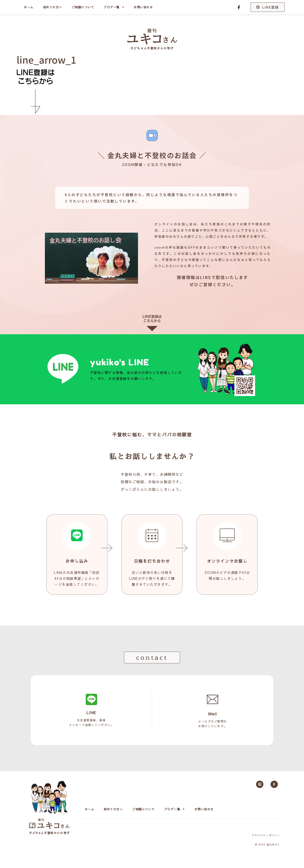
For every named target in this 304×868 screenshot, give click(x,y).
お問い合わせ (143, 7)
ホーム (29, 7)
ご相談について (83, 7)
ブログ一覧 (114, 7)
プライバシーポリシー (266, 835)
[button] (152, 658)
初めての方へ (53, 7)
